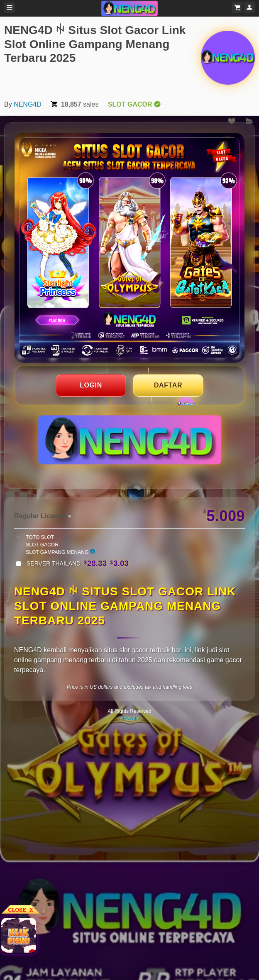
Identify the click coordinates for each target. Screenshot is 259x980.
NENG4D (28, 104)
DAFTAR (168, 385)
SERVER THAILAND (78, 563)
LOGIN (91, 385)
